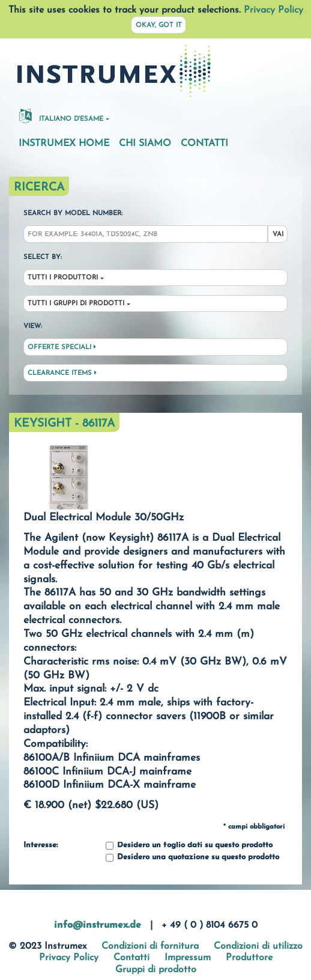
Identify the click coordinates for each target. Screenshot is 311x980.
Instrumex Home (64, 144)
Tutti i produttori (63, 278)
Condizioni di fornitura (150, 946)
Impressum (188, 958)
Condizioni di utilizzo (258, 946)
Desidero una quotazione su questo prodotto (192, 858)
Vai (278, 235)
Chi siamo (145, 144)
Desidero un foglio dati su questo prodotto (189, 846)
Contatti (204, 144)
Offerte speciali (62, 347)
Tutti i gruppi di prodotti (76, 304)
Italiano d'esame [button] (61, 115)
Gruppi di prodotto (156, 970)
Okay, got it (159, 26)
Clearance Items (62, 373)
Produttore (249, 958)
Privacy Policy (273, 10)
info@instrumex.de (98, 925)
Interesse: (41, 845)
